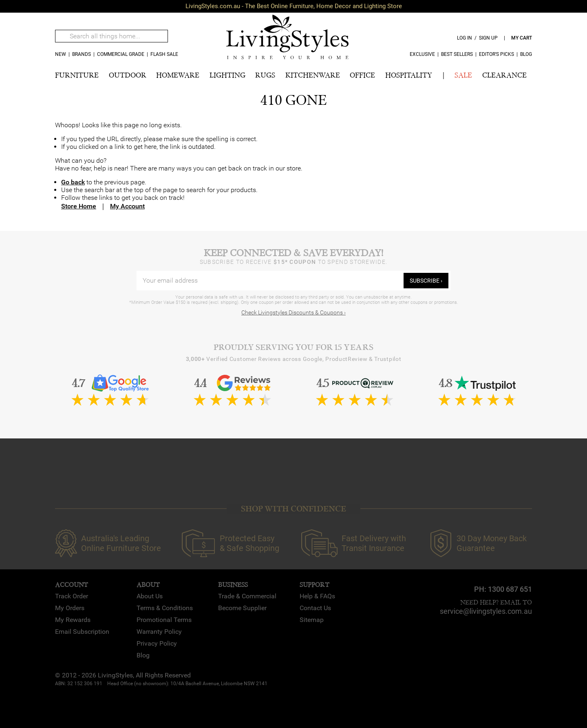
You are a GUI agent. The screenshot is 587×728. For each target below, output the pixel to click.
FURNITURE (77, 75)
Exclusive (422, 54)
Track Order (72, 596)
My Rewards (73, 620)
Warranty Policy (159, 632)
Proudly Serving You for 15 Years (293, 347)
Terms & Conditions (165, 608)
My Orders (70, 608)
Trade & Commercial (247, 596)
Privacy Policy (157, 643)
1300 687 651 (510, 589)
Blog (526, 54)
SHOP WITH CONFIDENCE (293, 509)
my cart (522, 38)
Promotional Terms (164, 620)
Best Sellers (457, 54)
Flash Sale (164, 54)
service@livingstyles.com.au (486, 611)
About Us (150, 596)
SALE (463, 75)
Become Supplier (242, 608)
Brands (82, 54)
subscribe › (426, 281)
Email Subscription (82, 632)
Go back (73, 182)
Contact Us (315, 608)
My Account (127, 206)
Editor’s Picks (497, 54)
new (61, 54)
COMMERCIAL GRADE (121, 54)
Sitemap (312, 620)
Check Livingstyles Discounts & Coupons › (293, 312)
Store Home (79, 206)
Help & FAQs (317, 596)
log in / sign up (477, 38)
